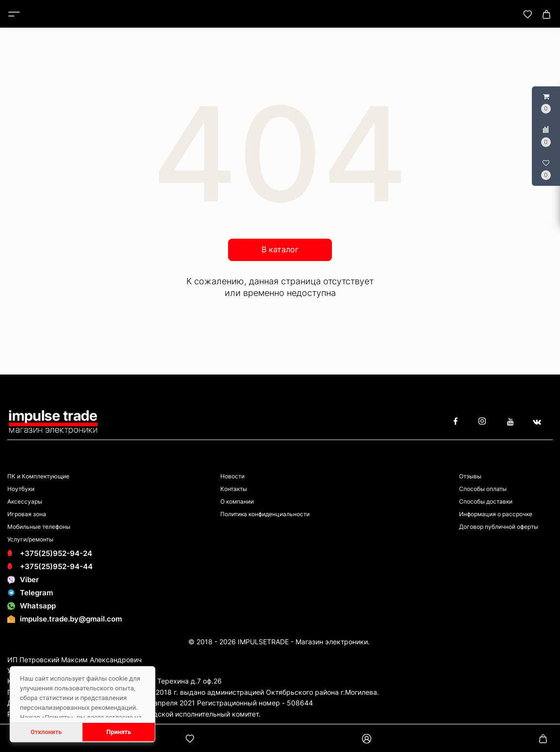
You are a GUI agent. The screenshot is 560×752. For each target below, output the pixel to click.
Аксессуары (25, 501)
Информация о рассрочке (496, 514)
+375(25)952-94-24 (50, 553)
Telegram (30, 593)
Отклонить (46, 732)
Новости (232, 476)
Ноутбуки (21, 489)
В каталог (280, 249)
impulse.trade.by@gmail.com (71, 619)
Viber (23, 580)
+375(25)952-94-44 (50, 566)
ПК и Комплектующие (38, 476)
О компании (237, 501)
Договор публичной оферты (499, 527)
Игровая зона (27, 514)
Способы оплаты (483, 489)
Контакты (234, 489)
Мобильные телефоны (39, 527)
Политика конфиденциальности (265, 514)
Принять (119, 732)
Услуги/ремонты (30, 539)
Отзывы (470, 476)
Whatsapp (32, 606)
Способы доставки (486, 501)
